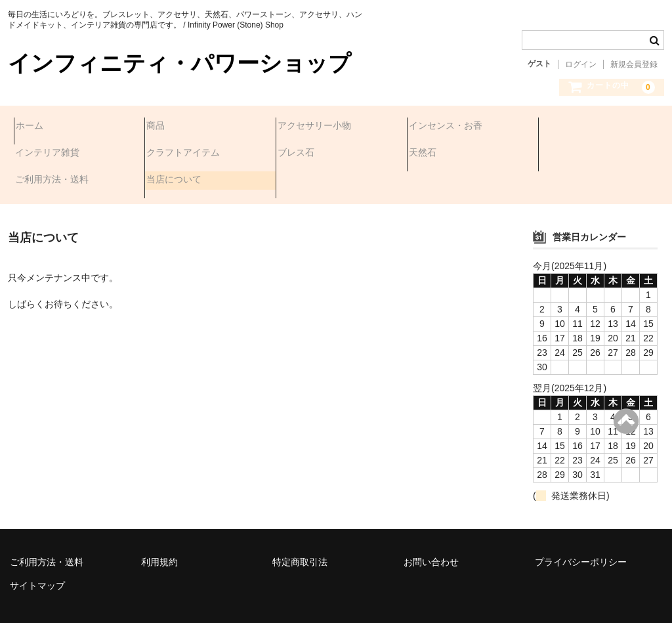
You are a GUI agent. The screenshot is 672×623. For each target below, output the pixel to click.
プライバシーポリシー (581, 526)
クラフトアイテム (58, 154)
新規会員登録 (634, 64)
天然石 (297, 154)
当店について (574, 154)
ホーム (35, 127)
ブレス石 (171, 154)
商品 (161, 127)
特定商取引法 (300, 526)
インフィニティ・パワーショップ (179, 63)
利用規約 (159, 526)
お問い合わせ (431, 526)
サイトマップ (37, 549)
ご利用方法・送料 (451, 154)
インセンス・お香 (451, 127)
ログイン (581, 64)
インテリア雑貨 (578, 127)
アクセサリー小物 (320, 127)
